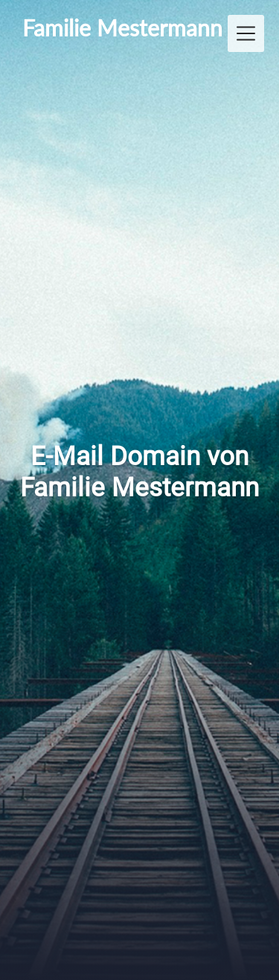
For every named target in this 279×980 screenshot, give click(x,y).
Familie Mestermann (122, 27)
